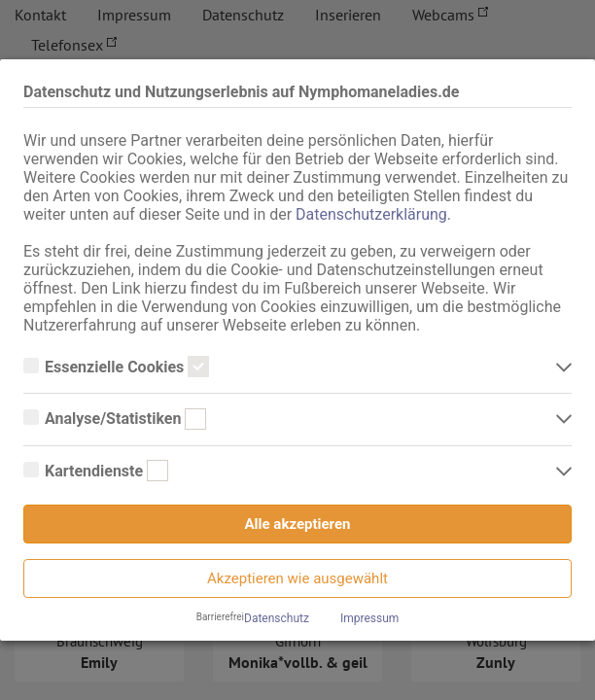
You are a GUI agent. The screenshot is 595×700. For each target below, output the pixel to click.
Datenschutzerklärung (371, 214)
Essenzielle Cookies (116, 367)
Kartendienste (96, 472)
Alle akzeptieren (298, 524)
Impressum (369, 618)
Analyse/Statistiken (115, 419)
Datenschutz (277, 618)
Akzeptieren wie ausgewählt (297, 578)
